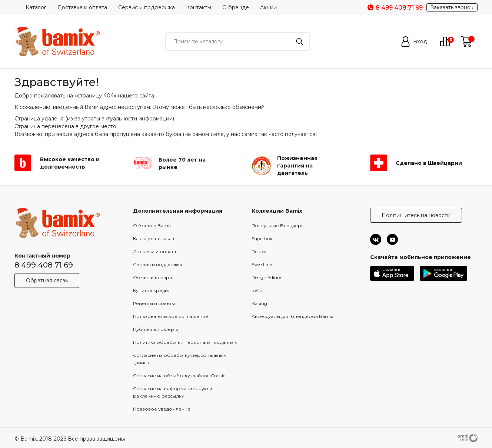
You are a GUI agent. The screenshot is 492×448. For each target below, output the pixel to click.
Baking (259, 303)
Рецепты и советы (154, 303)
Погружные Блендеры (278, 225)
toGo (257, 290)
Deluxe (259, 251)
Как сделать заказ (154, 238)
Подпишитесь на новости (416, 215)
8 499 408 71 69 (44, 265)
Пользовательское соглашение (171, 316)
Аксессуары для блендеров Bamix (292, 316)
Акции (268, 7)
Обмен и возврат (153, 277)
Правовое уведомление (162, 409)
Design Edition (267, 277)
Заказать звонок (452, 7)
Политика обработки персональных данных (185, 342)
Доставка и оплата (82, 7)
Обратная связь (47, 281)
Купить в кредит (151, 290)
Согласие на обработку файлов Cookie (179, 376)
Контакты (199, 7)
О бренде (236, 7)
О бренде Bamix (152, 225)
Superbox (262, 238)
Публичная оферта (156, 329)
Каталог (36, 7)
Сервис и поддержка (147, 7)
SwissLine (262, 264)
